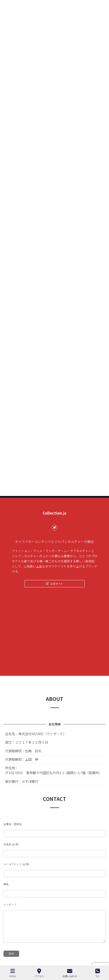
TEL (98, 973)
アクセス (39, 973)
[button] (54, 584)
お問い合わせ (70, 973)
